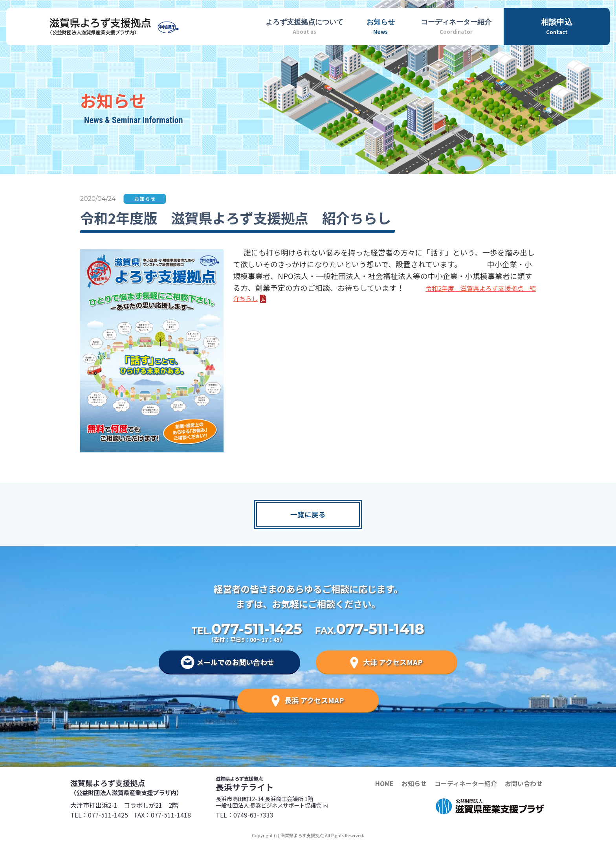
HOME (384, 783)
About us (304, 26)
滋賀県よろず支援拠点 (143, 787)
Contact (557, 26)
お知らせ (414, 783)
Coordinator (456, 26)
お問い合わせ (524, 783)
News (380, 26)
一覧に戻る (308, 514)
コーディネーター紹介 (466, 783)
